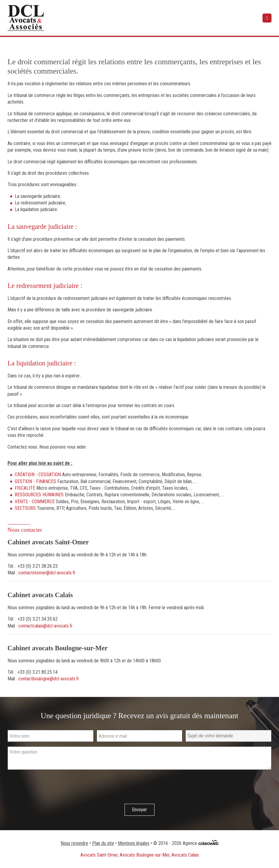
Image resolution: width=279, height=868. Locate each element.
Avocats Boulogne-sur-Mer (145, 855)
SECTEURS (25, 508)
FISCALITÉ (25, 488)
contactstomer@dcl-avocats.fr (47, 573)
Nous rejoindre (74, 843)
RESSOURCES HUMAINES (39, 495)
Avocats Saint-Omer (99, 855)
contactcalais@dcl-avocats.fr (45, 626)
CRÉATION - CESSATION (38, 475)
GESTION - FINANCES (35, 481)
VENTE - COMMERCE (35, 502)
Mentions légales (134, 843)
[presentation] (53, 788)
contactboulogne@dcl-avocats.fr (49, 679)
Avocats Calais (185, 855)
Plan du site (103, 843)
